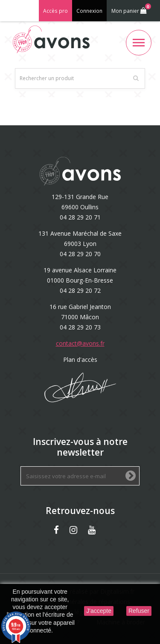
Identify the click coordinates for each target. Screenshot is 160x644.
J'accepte (99, 611)
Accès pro (55, 11)
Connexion (89, 11)
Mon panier (130, 9)
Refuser (139, 611)
